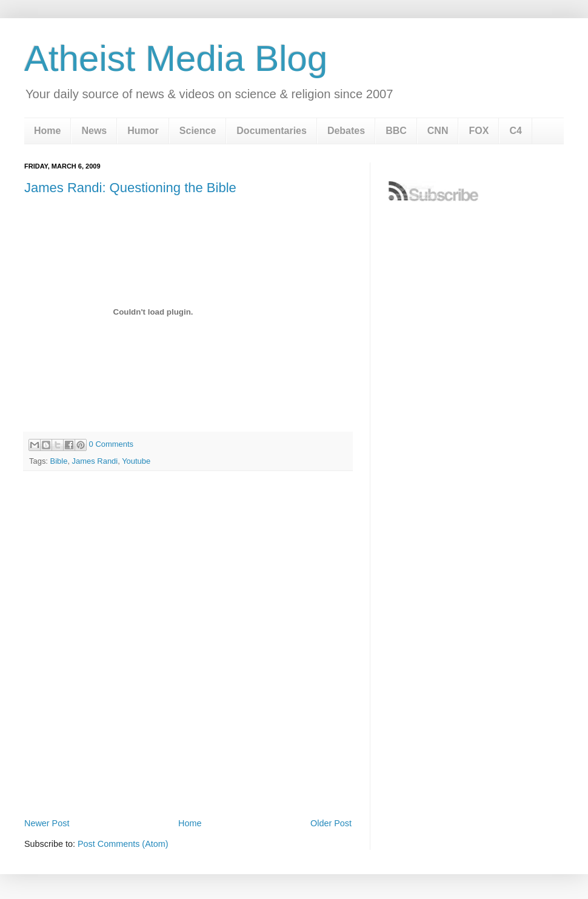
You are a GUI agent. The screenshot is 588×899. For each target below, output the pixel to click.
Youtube (136, 461)
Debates (346, 131)
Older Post (331, 823)
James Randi (95, 461)
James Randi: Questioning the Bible (130, 188)
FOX (479, 131)
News (94, 131)
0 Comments (111, 444)
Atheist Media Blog (176, 58)
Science (198, 131)
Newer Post (47, 823)
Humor (143, 131)
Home (47, 131)
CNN (438, 131)
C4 (515, 131)
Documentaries (272, 131)
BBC (396, 131)
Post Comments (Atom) (123, 844)
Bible (59, 461)
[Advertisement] (114, 686)
